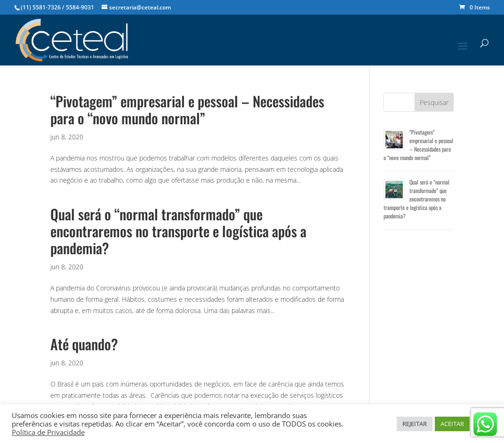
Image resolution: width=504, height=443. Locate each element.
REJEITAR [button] (415, 424)
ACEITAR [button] (452, 424)
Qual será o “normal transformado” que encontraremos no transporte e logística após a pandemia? (178, 231)
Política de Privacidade (48, 432)
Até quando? (84, 344)
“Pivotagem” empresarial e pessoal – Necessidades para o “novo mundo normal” (187, 109)
